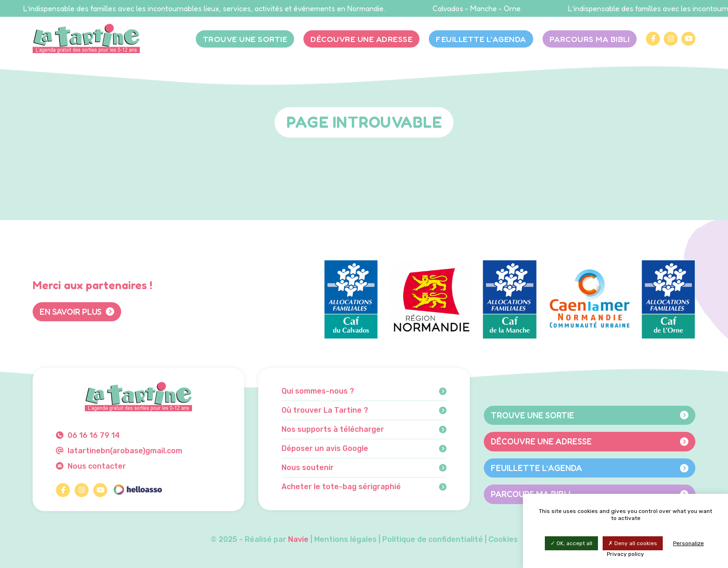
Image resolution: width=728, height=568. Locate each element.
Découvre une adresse (361, 39)
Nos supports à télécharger (364, 429)
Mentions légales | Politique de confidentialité (398, 539)
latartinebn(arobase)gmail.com (119, 451)
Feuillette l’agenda (481, 39)
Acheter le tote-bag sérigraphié (364, 487)
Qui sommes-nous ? (364, 391)
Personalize (688, 543)
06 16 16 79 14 (88, 435)
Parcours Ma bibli (590, 39)
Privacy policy (625, 554)
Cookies (503, 539)
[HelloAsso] (137, 490)
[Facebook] (653, 39)
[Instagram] (671, 39)
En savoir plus (77, 312)
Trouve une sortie (245, 39)
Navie (298, 539)
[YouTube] (688, 39)
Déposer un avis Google (364, 449)
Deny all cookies (633, 543)
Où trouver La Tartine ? (364, 410)
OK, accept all (571, 543)
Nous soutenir (364, 468)
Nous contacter (91, 466)
